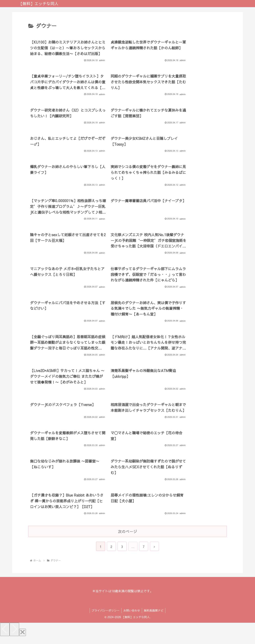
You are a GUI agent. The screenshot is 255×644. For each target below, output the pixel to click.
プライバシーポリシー (105, 618)
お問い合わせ (132, 618)
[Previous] (5, 637)
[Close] (23, 640)
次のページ (127, 539)
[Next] (14, 637)
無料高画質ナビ (154, 618)
